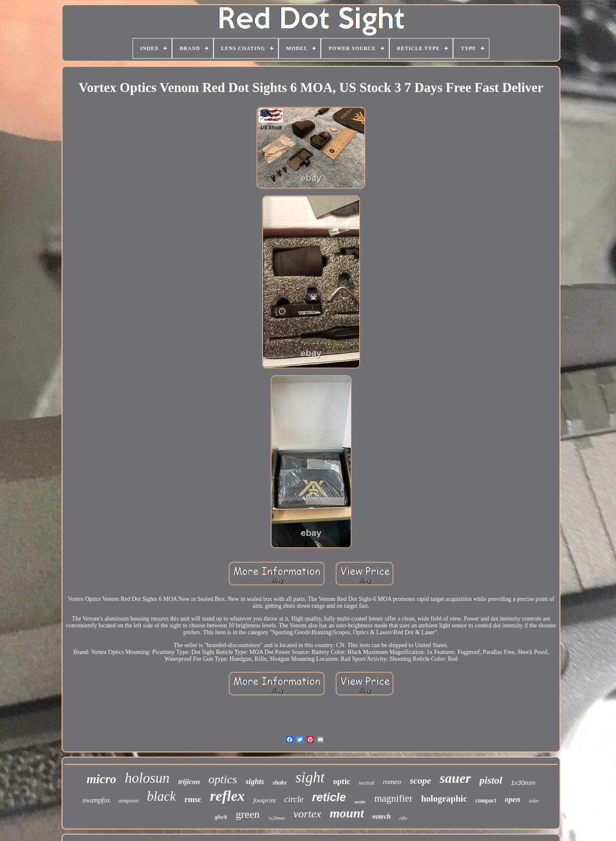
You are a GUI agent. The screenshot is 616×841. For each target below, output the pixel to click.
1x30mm (523, 783)
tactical (367, 783)
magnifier (393, 798)
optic (342, 781)
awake (360, 802)
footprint (265, 800)
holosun (147, 778)
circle (294, 799)
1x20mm (277, 818)
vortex (307, 814)
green (248, 814)
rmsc (193, 799)
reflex (227, 796)
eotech (382, 816)
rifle (403, 818)
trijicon (189, 782)
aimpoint (128, 801)
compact (486, 801)
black (161, 796)
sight (310, 777)
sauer (455, 778)
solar (534, 801)
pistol (491, 780)
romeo (392, 782)
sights (255, 782)
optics (223, 779)
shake (280, 783)
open (512, 799)
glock (221, 817)
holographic (444, 799)
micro (101, 779)
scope (421, 780)
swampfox (96, 800)
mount (347, 813)
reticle (329, 797)
